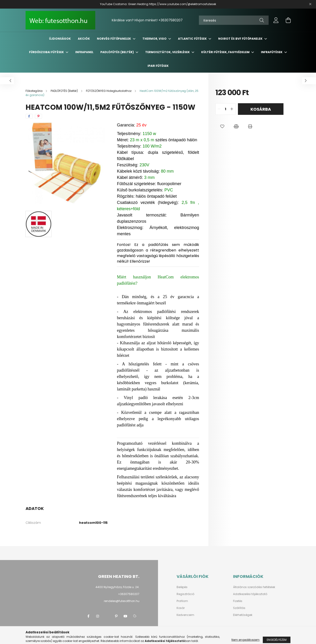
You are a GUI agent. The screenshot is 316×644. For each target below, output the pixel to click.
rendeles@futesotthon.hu (122, 601)
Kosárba (261, 109)
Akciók (84, 39)
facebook (88, 616)
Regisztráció (185, 594)
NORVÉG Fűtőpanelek (114, 39)
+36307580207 (171, 20)
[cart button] (288, 20)
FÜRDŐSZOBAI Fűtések (47, 52)
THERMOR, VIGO (155, 39)
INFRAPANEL (84, 52)
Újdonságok (60, 39)
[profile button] (276, 20)
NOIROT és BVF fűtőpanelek (241, 39)
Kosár (181, 608)
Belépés (182, 587)
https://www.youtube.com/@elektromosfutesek (183, 4)
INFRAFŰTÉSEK (272, 52)
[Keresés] (234, 20)
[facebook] (29, 116)
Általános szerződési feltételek (254, 587)
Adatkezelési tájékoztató (250, 594)
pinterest (116, 616)
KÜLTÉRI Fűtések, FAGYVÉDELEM (226, 52)
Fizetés (238, 601)
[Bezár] (310, 4)
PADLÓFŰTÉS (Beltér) (117, 52)
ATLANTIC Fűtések (193, 39)
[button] (222, 126)
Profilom (182, 601)
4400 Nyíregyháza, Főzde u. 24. (117, 587)
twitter (107, 616)
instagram (98, 616)
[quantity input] (225, 109)
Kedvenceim (185, 615)
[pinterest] (38, 116)
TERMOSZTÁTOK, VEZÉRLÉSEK (168, 52)
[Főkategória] (34, 91)
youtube (125, 616)
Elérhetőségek (243, 615)
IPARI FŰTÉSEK (158, 66)
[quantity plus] (232, 109)
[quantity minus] (219, 109)
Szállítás (239, 608)
